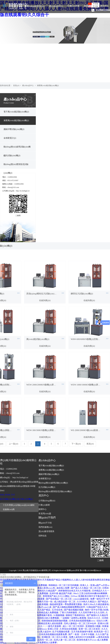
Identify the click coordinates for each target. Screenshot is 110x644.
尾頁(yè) (90, 448)
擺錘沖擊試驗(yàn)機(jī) (14, 129)
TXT (13, 495)
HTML (8, 495)
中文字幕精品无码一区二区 (40, 640)
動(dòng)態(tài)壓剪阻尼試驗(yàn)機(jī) (16, 166)
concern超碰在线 (81, 599)
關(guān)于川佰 (45, 523)
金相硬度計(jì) (10, 138)
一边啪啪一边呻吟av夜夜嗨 (74, 618)
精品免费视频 (41, 585)
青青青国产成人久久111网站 (56, 596)
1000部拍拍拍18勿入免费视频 (45, 618)
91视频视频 (59, 615)
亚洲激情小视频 (93, 626)
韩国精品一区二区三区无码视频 (64, 585)
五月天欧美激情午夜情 (82, 632)
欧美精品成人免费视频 (48, 613)
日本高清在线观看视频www (82, 621)
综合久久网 (102, 621)
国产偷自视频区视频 (74, 610)
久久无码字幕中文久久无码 (92, 613)
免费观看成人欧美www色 (43, 588)
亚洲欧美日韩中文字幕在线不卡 (94, 596)
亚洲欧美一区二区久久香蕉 (55, 637)
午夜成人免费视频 (40, 593)
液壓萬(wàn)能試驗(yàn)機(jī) (48, 85)
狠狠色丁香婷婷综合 (76, 615)
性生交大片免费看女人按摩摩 (43, 643)
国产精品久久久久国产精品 (38, 610)
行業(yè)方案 (73, 6)
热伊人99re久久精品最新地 (96, 604)
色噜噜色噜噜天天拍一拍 (41, 602)
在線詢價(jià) (45, 335)
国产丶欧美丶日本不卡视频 (81, 634)
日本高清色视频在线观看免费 (53, 634)
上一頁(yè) (14, 448)
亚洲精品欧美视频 (40, 604)
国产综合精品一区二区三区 (59, 599)
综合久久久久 (94, 618)
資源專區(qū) (90, 6)
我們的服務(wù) (45, 527)
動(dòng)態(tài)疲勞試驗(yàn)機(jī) (17, 148)
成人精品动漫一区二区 (65, 602)
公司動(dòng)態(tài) (47, 501)
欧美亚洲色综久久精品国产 (44, 591)
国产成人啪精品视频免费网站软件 (69, 607)
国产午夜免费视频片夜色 (40, 615)
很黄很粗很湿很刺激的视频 (55, 621)
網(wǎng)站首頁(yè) (36, 6)
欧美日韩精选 (21, 643)
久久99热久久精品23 (87, 602)
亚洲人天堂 (53, 629)
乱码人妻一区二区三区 (65, 640)
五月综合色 (58, 610)
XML (2, 495)
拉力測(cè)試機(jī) (25, 499)
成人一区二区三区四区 (74, 626)
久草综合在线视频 (69, 629)
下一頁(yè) (76, 448)
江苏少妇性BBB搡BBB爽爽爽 (93, 593)
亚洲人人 (85, 585)
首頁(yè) (16, 85)
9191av (74, 596)
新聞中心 (43, 509)
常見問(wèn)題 (45, 514)
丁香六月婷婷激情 (69, 613)
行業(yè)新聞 (44, 505)
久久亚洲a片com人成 (42, 607)
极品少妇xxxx (40, 629)
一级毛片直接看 (54, 626)
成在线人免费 (63, 588)
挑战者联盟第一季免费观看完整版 (66, 604)
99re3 (76, 593)
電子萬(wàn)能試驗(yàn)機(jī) (16, 112)
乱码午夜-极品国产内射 (61, 593)
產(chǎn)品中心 (56, 6)
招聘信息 (43, 536)
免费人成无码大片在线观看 (82, 637)
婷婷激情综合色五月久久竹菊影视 (75, 591)
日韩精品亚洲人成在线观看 (50, 623)
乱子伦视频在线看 (61, 632)
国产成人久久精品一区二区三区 (86, 588)
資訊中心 (105, 6)
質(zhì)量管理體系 (46, 531)
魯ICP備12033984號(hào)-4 (90, 570)
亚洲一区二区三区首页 (90, 629)
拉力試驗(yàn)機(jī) (12, 156)
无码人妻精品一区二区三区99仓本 (80, 623)
